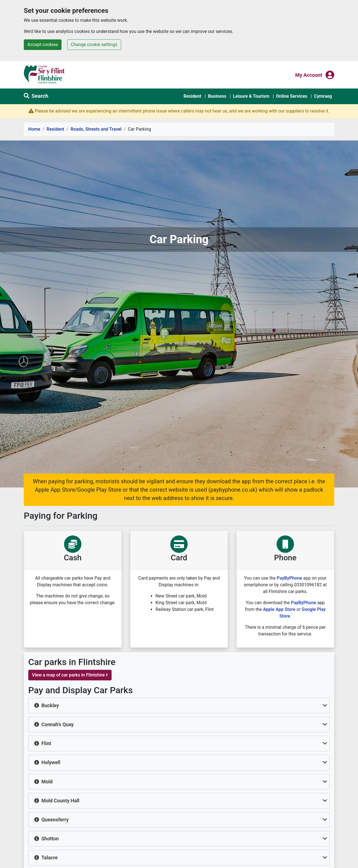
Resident (192, 96)
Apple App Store (279, 609)
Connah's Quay (57, 724)
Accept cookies (43, 45)
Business (217, 96)
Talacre (50, 858)
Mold (47, 782)
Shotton (50, 839)
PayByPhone (290, 578)
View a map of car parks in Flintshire (70, 675)
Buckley (50, 706)
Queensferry (55, 820)
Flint (46, 743)
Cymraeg (323, 96)
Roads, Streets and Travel (96, 129)
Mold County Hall (60, 801)
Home (34, 129)
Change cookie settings (94, 45)
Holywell (51, 762)
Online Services (292, 96)
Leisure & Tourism (251, 96)
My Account (309, 75)
